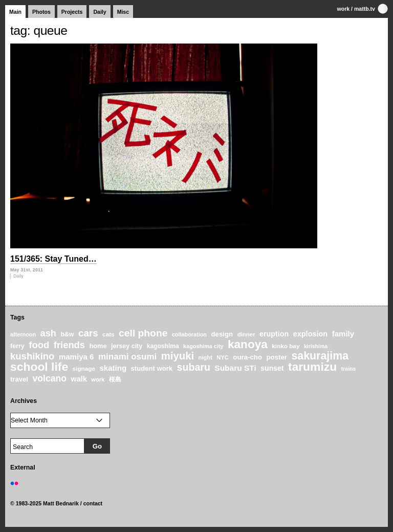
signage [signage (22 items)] (84, 368)
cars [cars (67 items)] (88, 333)
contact (93, 503)
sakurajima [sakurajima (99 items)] (320, 356)
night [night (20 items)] (205, 357)
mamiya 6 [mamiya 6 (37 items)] (77, 357)
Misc (123, 12)
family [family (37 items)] (343, 334)
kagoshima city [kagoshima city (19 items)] (203, 346)
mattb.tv (365, 9)
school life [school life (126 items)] (39, 367)
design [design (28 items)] (222, 334)
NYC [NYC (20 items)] (223, 357)
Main (15, 12)
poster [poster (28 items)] (277, 357)
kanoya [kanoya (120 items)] (248, 344)
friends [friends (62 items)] (69, 345)
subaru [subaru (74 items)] (194, 367)
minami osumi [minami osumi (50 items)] (127, 357)
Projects (72, 12)
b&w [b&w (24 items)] (67, 334)
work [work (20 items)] (98, 379)
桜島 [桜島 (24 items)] (115, 379)
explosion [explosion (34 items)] (310, 334)
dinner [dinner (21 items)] (246, 334)
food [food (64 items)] (39, 345)
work (344, 9)
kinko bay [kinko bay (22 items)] (286, 346)
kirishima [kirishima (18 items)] (316, 346)
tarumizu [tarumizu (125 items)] (312, 367)
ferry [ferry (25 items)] (17, 346)
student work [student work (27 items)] (152, 368)
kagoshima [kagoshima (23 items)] (163, 346)
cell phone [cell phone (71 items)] (143, 333)
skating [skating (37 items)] (113, 368)
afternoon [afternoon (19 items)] (23, 334)
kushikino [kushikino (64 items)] (32, 356)
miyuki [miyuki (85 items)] (178, 356)
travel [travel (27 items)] (19, 379)
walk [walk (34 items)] (79, 379)
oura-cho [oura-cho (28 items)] (247, 357)
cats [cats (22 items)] (108, 334)
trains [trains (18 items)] (349, 369)
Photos (41, 12)
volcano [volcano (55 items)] (49, 378)
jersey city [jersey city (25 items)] (127, 346)
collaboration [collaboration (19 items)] (189, 334)
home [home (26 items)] (98, 346)
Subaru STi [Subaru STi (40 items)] (235, 368)
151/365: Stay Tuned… (53, 259)
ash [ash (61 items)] (48, 333)
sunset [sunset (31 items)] (272, 368)
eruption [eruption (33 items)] (274, 334)
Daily (100, 12)
